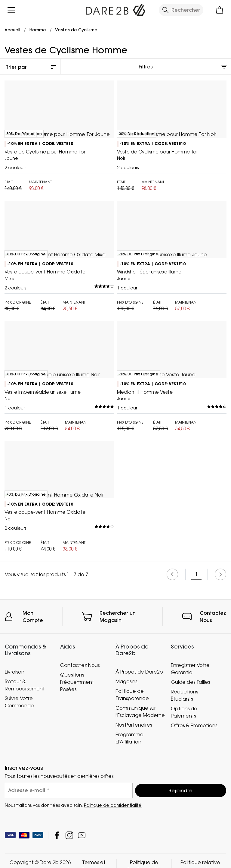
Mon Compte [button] (33, 826)
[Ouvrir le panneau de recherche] (181, 10)
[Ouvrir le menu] (11, 10)
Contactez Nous (213, 826)
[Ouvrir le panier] (220, 10)
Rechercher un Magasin (118, 826)
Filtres (146, 67)
